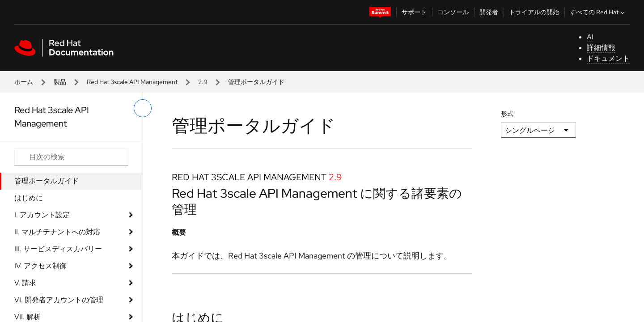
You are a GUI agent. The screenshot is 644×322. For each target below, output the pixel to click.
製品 (60, 82)
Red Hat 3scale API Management (132, 82)
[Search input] (71, 157)
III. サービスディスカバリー (58, 249)
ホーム (24, 82)
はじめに (29, 198)
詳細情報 (601, 48)
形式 (507, 114)
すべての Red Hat (598, 12)
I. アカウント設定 (42, 215)
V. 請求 (25, 283)
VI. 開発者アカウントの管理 (59, 300)
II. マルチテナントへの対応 (57, 232)
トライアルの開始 (534, 12)
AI (590, 37)
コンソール (453, 12)
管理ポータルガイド (47, 181)
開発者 (489, 12)
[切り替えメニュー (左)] (143, 108)
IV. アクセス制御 (40, 266)
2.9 (203, 82)
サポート (414, 12)
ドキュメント (608, 58)
